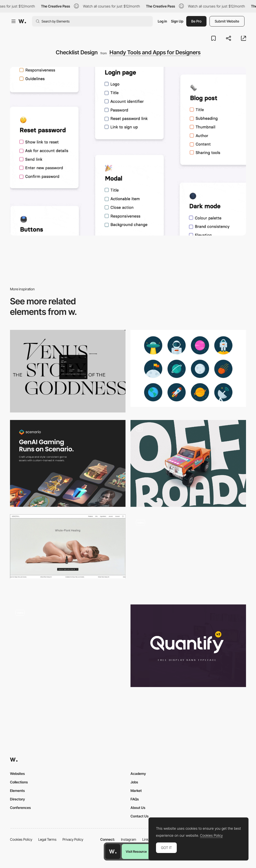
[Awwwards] (22, 21)
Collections (19, 782)
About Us (138, 808)
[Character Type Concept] (188, 556)
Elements (17, 791)
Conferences (20, 808)
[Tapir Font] (188, 463)
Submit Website (227, 21)
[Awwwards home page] (113, 851)
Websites (17, 774)
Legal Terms (47, 839)
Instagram (129, 839)
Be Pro (196, 21)
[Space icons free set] (188, 368)
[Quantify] (188, 646)
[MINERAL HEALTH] (68, 546)
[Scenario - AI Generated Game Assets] (68, 463)
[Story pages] (68, 646)
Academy (138, 774)
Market (136, 791)
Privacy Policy (73, 839)
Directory (17, 799)
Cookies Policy (21, 839)
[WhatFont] (68, 371)
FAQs (135, 799)
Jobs (134, 782)
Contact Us (139, 816)
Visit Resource (136, 851)
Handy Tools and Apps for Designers (155, 52)
